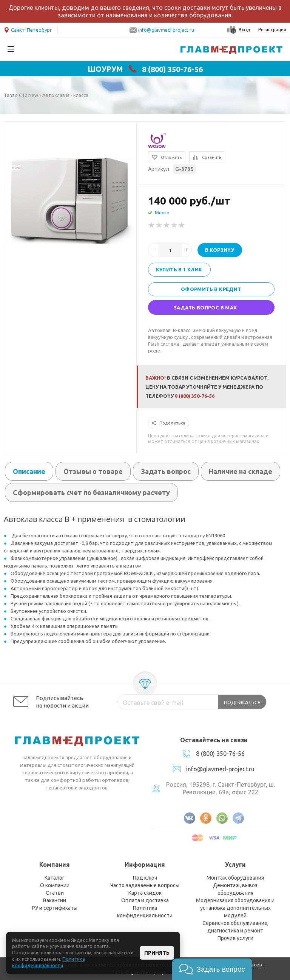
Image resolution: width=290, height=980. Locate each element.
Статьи (55, 893)
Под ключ (145, 878)
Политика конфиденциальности (145, 912)
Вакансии (55, 900)
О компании (55, 885)
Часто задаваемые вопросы (145, 885)
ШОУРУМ (105, 69)
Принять (157, 953)
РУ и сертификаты (55, 908)
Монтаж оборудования (235, 878)
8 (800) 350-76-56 (172, 69)
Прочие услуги (235, 938)
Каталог (55, 878)
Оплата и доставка (145, 900)
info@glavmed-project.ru (166, 30)
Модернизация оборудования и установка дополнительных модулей (235, 908)
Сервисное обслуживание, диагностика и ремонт (235, 927)
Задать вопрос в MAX (205, 308)
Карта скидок (145, 893)
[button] (212, 969)
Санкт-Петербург (28, 29)
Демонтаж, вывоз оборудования (235, 889)
